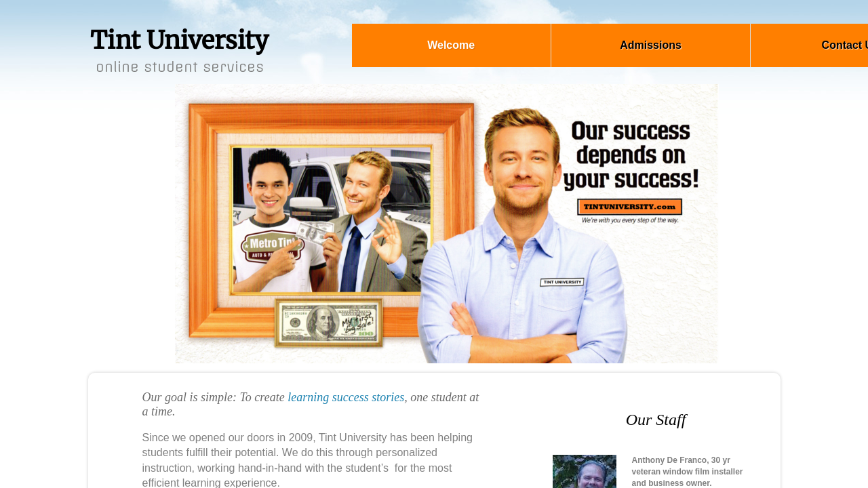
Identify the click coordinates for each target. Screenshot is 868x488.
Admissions (651, 45)
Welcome (451, 45)
